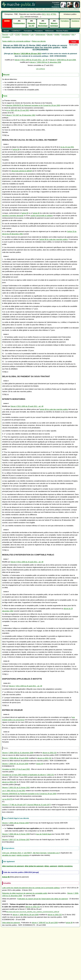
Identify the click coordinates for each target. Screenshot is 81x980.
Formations (65, 21)
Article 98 (6, 877)
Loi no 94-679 (7, 799)
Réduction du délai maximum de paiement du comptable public (25, 893)
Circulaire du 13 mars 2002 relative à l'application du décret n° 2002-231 (28, 775)
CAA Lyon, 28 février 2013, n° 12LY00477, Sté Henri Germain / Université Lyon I (31, 853)
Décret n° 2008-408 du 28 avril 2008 (15, 758)
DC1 (44, 14)
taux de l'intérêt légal (44, 834)
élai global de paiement (35, 866)
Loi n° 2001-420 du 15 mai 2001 (14, 791)
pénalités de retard (9, 855)
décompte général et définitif (22, 171)
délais (47, 866)
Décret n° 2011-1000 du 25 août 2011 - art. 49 (26, 686)
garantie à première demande (13, 216)
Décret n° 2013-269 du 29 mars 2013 (27, 54)
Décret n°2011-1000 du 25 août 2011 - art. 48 (27, 406)
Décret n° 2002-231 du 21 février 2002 (16, 788)
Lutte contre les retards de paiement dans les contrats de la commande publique (31, 888)
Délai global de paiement (11, 923)
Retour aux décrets (39, 41)
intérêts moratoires (65, 866)
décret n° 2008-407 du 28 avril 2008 (45, 923)
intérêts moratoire (23, 855)
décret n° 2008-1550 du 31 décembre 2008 (46, 62)
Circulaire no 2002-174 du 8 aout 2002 (16, 769)
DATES (7, 21)
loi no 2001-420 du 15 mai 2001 (18, 110)
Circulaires (6, 37)
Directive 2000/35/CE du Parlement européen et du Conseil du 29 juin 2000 (29, 794)
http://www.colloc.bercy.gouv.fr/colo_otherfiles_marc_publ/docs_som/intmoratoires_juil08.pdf (33, 912)
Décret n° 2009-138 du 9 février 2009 (15, 823)
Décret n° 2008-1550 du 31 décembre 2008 (18, 753)
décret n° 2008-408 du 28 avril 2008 (63, 60)
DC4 (22, 17)
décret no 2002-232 (50, 753)
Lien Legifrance (40, 69)
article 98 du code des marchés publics (54, 409)
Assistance (75, 21)
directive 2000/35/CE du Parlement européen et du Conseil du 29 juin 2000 (33, 105)
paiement (53, 866)
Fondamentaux (19, 23)
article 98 (16, 149)
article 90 (36, 213)
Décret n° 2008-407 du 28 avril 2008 (15, 764)
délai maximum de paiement (13, 866)
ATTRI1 (53, 14)
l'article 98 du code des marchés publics (54, 239)
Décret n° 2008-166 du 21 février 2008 (16, 834)
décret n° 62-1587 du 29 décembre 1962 (21, 115)
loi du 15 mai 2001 (67, 147)
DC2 (48, 14)
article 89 (25, 213)
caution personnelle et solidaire (42, 216)
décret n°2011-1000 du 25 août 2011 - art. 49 (31, 60)
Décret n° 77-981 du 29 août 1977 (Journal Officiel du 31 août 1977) (27, 805)
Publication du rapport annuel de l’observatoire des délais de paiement (43, 899)
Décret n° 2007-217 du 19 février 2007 (16, 840)
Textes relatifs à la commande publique (16, 41)
